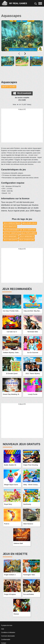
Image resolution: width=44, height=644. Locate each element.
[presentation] (19, 54)
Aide (3, 629)
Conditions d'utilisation (8, 632)
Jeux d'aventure (27, 240)
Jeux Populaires (29, 233)
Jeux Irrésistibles (12, 223)
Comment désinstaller (8, 636)
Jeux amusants (11, 240)
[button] (8, 67)
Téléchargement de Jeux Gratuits (20, 230)
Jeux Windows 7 (11, 236)
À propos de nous (7, 625)
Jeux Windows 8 (27, 236)
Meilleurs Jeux (29, 223)
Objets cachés (9, 87)
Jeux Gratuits (10, 227)
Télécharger (22, 93)
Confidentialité (6, 640)
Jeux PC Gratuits (11, 233)
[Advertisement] (22, 126)
